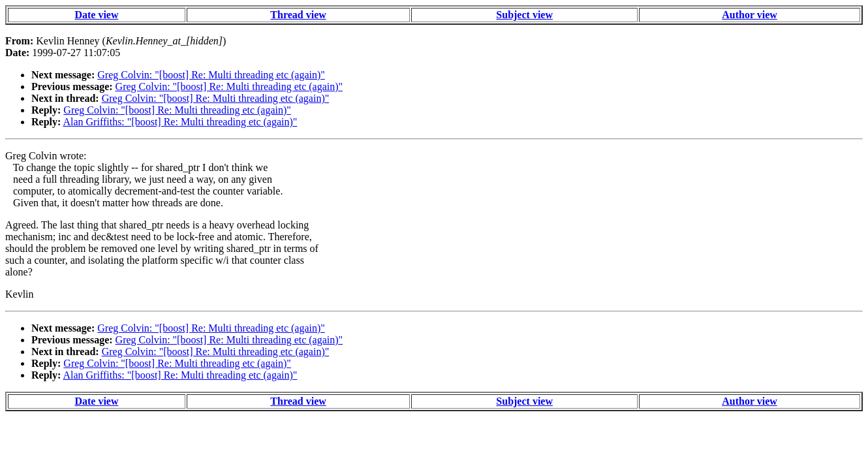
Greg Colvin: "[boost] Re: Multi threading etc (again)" (211, 75)
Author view (750, 15)
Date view (96, 15)
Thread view (298, 15)
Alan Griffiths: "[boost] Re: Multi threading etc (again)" (180, 122)
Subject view (524, 15)
